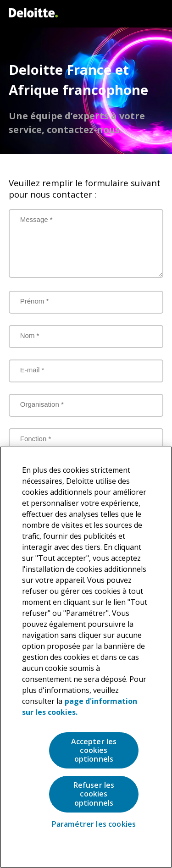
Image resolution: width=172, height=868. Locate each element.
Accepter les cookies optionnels (94, 750)
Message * (36, 219)
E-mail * (32, 370)
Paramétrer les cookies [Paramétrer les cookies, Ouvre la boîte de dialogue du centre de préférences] (94, 824)
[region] (86, 657)
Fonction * (36, 439)
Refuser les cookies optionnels (94, 794)
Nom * (30, 335)
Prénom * (35, 301)
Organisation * (42, 404)
